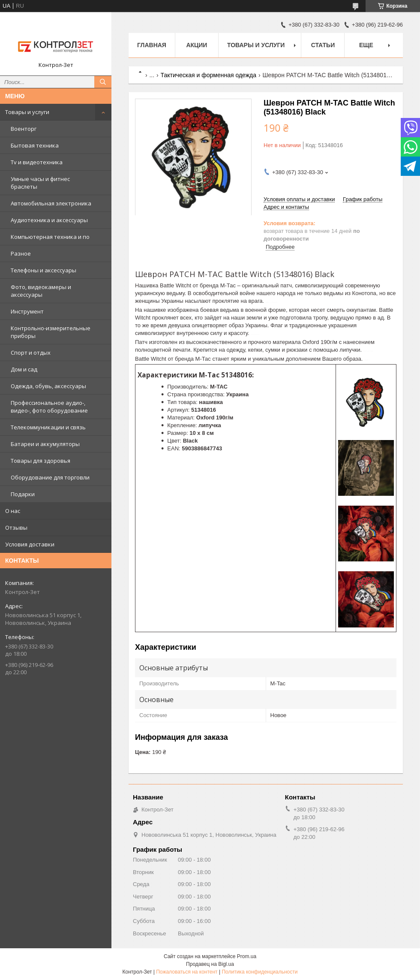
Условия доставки (30, 544)
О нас (13, 511)
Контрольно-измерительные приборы (51, 332)
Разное (21, 253)
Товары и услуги (27, 112)
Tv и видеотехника (37, 162)
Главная (152, 45)
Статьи (323, 45)
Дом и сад (24, 369)
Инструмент (27, 311)
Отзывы (16, 528)
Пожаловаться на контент (187, 972)
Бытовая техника (35, 145)
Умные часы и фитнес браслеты (40, 183)
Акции (196, 45)
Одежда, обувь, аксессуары (48, 386)
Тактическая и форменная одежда (209, 75)
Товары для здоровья (40, 461)
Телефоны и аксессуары (43, 270)
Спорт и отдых (31, 353)
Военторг (24, 129)
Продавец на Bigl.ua (210, 964)
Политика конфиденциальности (259, 972)
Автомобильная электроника (51, 203)
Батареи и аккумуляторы (45, 444)
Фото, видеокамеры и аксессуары (41, 291)
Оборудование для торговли (50, 477)
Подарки (23, 494)
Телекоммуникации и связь (48, 427)
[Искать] (103, 82)
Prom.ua (247, 956)
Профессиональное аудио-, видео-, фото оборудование (49, 407)
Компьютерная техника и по (50, 237)
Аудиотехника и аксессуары (49, 220)
